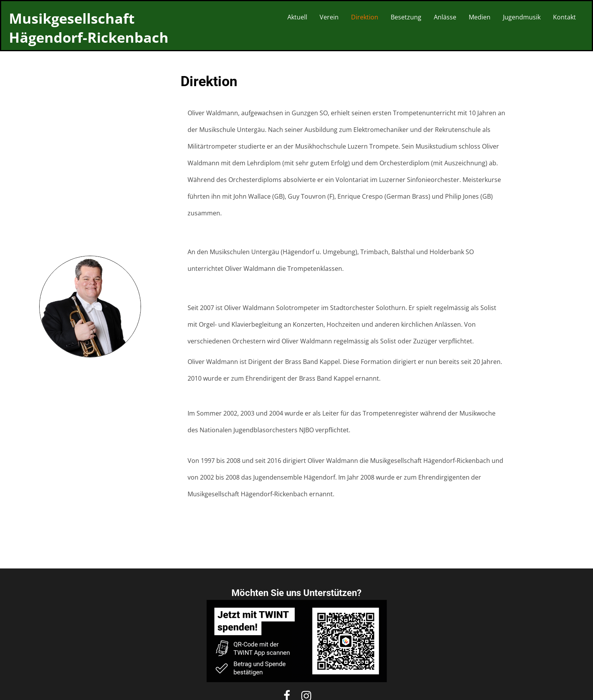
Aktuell (297, 17)
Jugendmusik (522, 17)
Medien (480, 17)
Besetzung (406, 17)
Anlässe (445, 17)
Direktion (365, 17)
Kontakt (564, 17)
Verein (329, 17)
